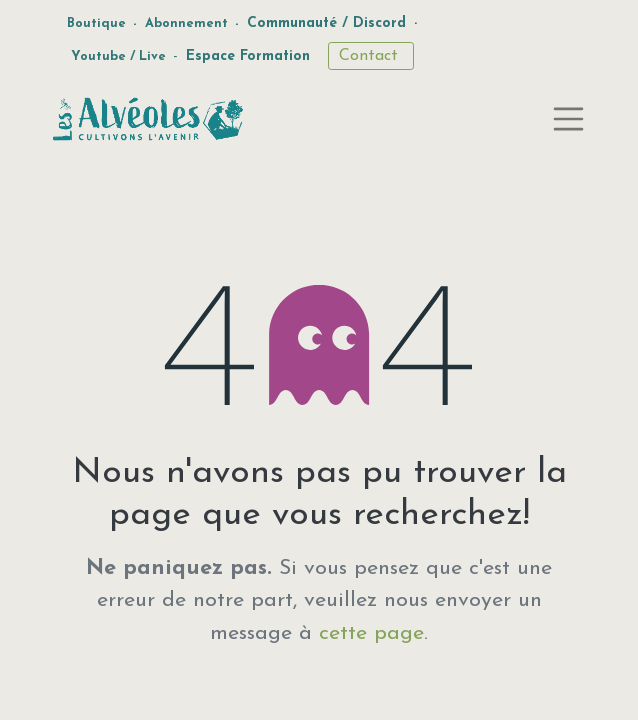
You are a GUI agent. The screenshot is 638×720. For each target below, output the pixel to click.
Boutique (96, 23)
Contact (371, 56)
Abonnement (186, 23)
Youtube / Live (118, 56)
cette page (371, 633)
